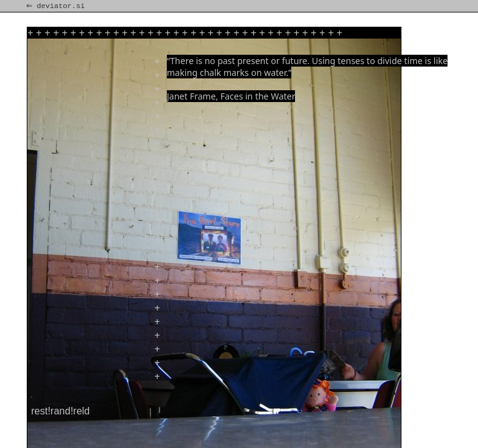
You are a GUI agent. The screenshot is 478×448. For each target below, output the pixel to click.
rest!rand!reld (60, 411)
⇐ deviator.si (57, 6)
